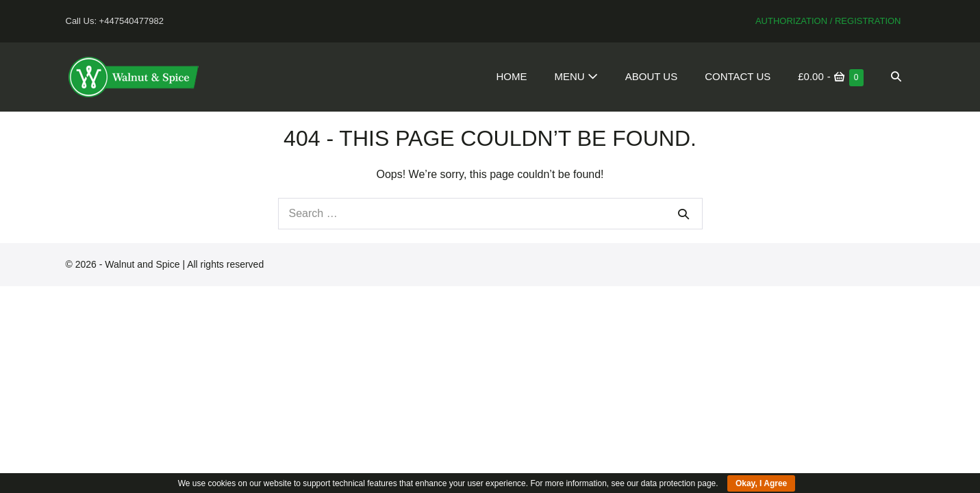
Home (511, 76)
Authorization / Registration (828, 21)
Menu (576, 76)
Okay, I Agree (761, 483)
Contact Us (738, 76)
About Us (651, 76)
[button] (896, 77)
